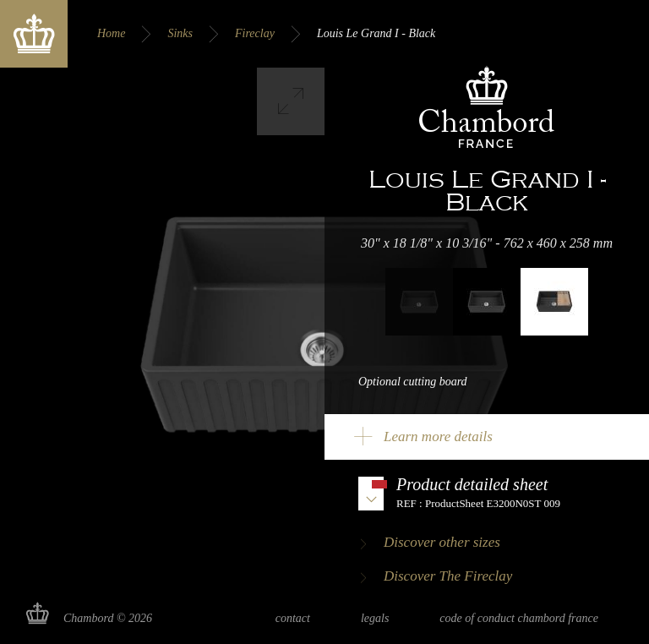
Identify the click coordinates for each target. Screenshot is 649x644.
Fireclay (255, 33)
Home (111, 33)
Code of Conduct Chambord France (519, 618)
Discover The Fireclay (448, 576)
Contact (293, 618)
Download (487, 493)
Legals (375, 618)
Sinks (180, 33)
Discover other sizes (442, 542)
